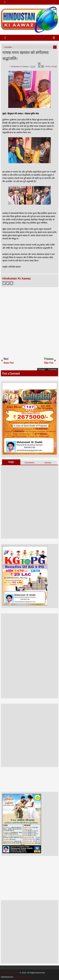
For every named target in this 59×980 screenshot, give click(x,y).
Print (47, 66)
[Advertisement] (29, 321)
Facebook (4, 283)
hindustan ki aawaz (23, 977)
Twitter (8, 283)
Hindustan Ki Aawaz (20, 66)
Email (54, 66)
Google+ (12, 283)
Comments (30, 463)
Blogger (42, 369)
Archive (48, 463)
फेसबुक (11, 462)
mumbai (8, 47)
